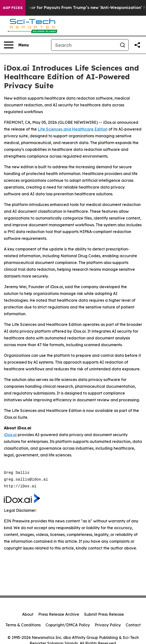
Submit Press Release (104, 614)
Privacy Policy (108, 625)
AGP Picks (13, 8)
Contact (133, 625)
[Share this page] (137, 45)
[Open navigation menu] (16, 45)
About (28, 614)
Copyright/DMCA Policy (68, 625)
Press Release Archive (59, 614)
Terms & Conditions (23, 625)
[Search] (84, 45)
